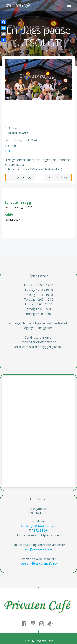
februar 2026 (12, 220)
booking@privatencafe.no (39, 526)
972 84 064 (41, 530)
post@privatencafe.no (38, 549)
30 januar (23, 133)
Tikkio (9, 151)
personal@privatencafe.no (39, 564)
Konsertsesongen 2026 (18, 207)
